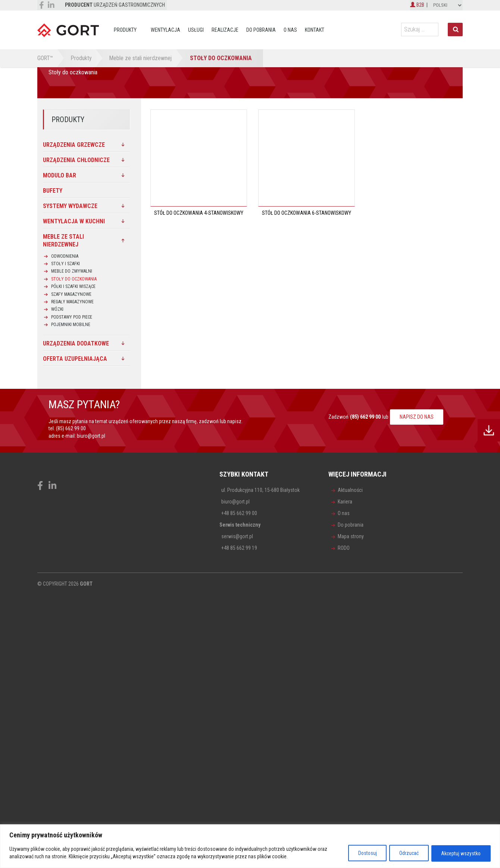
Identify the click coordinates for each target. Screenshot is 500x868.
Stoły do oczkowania (74, 279)
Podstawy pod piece (72, 317)
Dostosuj (361, 853)
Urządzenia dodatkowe (76, 343)
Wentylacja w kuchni (74, 221)
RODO (344, 548)
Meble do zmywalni (72, 271)
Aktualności (350, 490)
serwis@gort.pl (237, 536)
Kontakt (315, 30)
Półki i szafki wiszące (73, 286)
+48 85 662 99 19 (239, 548)
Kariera (345, 502)
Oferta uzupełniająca (75, 359)
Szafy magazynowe (71, 294)
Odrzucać (405, 853)
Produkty (125, 30)
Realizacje (225, 30)
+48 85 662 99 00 (239, 513)
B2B (417, 5)
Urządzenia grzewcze (74, 145)
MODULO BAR (60, 175)
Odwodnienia (65, 256)
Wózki (57, 309)
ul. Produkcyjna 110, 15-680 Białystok (260, 490)
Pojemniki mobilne (71, 325)
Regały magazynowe (72, 302)
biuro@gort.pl (91, 436)
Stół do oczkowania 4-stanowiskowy (199, 213)
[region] (250, 847)
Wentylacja (165, 30)
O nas (290, 30)
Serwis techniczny (240, 525)
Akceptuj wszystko (460, 853)
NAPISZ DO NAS (417, 417)
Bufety (53, 191)
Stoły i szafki (65, 264)
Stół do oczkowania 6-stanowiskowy (307, 213)
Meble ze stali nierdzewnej (63, 241)
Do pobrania (261, 30)
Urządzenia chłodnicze (76, 160)
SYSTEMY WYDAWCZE (70, 206)
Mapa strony (351, 536)
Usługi (196, 30)
